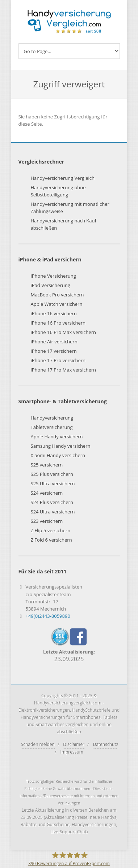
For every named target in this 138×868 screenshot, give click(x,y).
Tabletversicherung (52, 427)
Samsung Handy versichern (61, 446)
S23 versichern (47, 521)
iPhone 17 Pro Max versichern (64, 370)
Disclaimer (74, 744)
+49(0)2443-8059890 (48, 616)
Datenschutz (105, 744)
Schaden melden (38, 744)
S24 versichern (47, 493)
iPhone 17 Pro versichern (58, 360)
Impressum (72, 752)
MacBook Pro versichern (57, 295)
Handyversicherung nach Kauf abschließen (64, 224)
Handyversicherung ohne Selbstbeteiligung (58, 191)
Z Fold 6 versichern (51, 540)
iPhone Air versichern (54, 342)
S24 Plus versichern (52, 502)
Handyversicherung (52, 418)
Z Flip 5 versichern (51, 530)
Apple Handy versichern (57, 437)
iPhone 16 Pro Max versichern (64, 332)
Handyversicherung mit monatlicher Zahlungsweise (70, 208)
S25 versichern (47, 465)
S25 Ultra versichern (53, 483)
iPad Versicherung (51, 285)
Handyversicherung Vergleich (63, 178)
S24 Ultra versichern (53, 512)
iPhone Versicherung (53, 276)
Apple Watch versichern (57, 304)
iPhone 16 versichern (54, 313)
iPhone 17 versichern (54, 351)
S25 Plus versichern (52, 474)
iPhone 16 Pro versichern (58, 323)
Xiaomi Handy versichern (58, 455)
